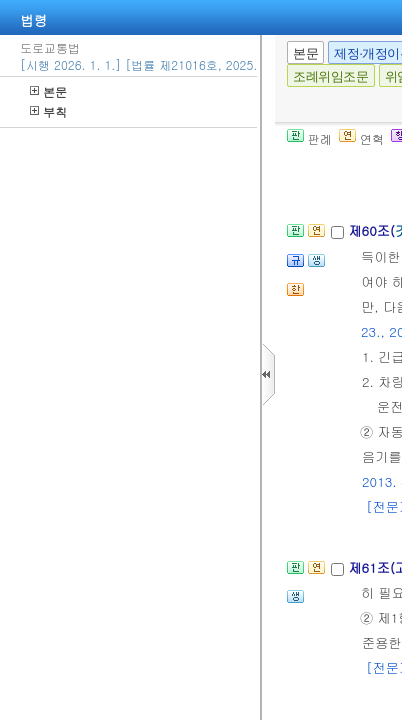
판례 (309, 138)
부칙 (48, 111)
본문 (48, 91)
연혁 (361, 138)
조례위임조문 (331, 76)
